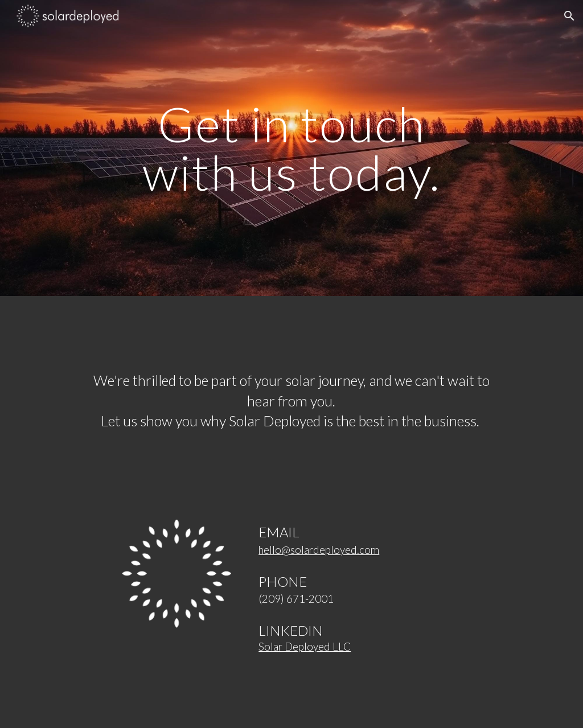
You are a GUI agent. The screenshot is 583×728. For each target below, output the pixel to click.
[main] (291, 148)
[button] (569, 16)
